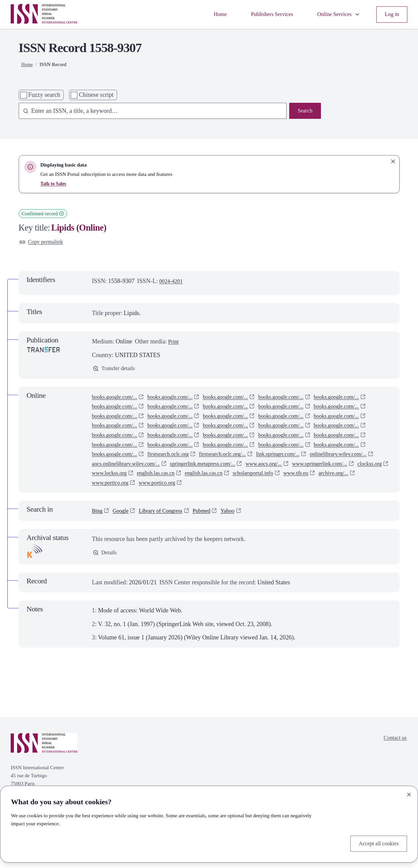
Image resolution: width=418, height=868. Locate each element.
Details (106, 575)
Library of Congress (167, 533)
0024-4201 (172, 282)
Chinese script (96, 95)
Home (208, 14)
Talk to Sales (54, 183)
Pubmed (212, 533)
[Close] (409, 793)
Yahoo (239, 533)
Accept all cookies (376, 843)
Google (123, 533)
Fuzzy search (44, 95)
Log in (391, 14)
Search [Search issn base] (304, 111)
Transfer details (116, 370)
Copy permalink (43, 243)
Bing (98, 533)
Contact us (394, 760)
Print (174, 343)
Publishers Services (263, 14)
